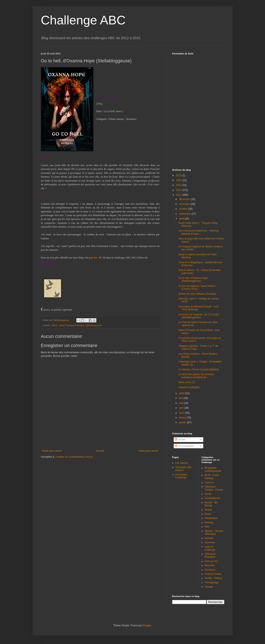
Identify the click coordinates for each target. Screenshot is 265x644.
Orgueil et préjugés (189, 387)
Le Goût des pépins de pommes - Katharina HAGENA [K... (197, 376)
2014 (179, 185)
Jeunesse (210, 543)
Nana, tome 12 (187, 382)
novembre (185, 204)
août (182, 219)
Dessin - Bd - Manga (212, 504)
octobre (183, 209)
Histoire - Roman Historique (214, 532)
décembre (185, 199)
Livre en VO (211, 561)
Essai (208, 514)
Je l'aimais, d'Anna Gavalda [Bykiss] (198, 370)
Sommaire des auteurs (183, 469)
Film (207, 527)
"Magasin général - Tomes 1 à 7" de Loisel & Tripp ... (198, 347)
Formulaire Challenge (181, 476)
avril (181, 408)
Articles (180, 440)
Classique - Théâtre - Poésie (214, 488)
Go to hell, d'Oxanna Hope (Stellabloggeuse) (193, 279)
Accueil (100, 451)
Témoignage (212, 583)
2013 (179, 190)
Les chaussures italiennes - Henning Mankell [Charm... (198, 232)
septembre (185, 214)
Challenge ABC (83, 20)
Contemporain (212, 498)
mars (182, 413)
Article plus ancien (148, 451)
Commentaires (184, 446)
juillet (182, 393)
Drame (208, 510)
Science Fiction (213, 574)
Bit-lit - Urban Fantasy (63, 325)
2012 (179, 195)
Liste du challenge (210, 548)
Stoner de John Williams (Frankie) (197, 294)
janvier (183, 422)
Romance (80, 325)
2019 (179, 175)
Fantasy (209, 522)
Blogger (147, 625)
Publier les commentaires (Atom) (74, 457)
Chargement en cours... (203, 109)
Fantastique (211, 518)
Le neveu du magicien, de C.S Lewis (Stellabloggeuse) (199, 316)
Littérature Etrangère (210, 555)
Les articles (182, 463)
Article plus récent (52, 451)
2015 (179, 180)
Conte (208, 494)
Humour (209, 538)
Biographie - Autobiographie (213, 469)
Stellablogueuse (94, 325)
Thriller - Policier (214, 578)
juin (181, 398)
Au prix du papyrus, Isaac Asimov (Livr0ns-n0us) (197, 287)
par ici (93, 257)
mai (181, 403)
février (183, 418)
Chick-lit (209, 482)
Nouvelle (209, 565)
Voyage (209, 587)
